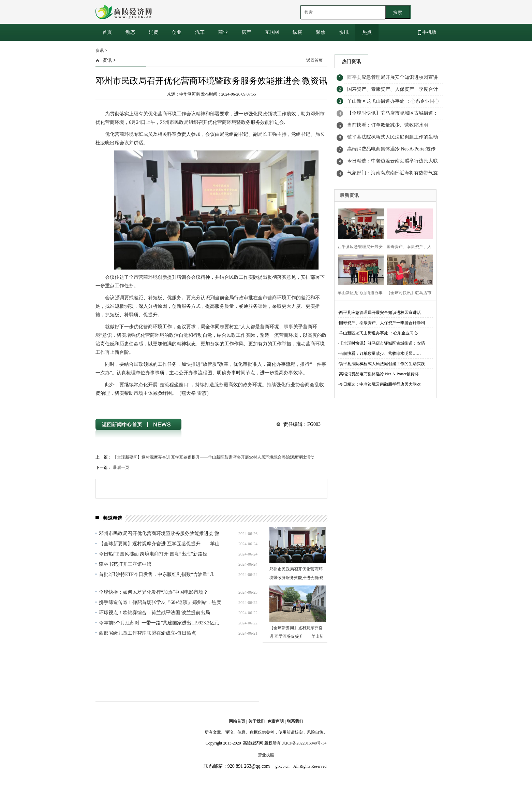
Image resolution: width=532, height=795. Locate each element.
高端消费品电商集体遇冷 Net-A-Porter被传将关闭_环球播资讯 (391, 151)
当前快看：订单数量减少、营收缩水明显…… (380, 353)
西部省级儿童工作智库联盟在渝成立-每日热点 (147, 633)
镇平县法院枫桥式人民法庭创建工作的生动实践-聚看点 (393, 139)
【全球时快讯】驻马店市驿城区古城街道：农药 (382, 343)
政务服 (174, 405)
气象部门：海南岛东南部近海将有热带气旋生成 (393, 175)
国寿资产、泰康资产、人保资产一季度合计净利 (382, 323)
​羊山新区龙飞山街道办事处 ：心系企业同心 (378, 333)
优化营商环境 (155, 405)
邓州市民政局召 (127, 405)
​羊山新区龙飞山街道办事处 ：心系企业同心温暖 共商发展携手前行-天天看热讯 (393, 103)
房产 (246, 32)
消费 (153, 32)
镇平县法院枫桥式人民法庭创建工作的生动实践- (383, 364)
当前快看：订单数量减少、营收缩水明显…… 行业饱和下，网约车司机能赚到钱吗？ (391, 127)
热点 (367, 32)
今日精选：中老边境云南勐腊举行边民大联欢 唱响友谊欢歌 (393, 163)
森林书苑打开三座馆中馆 (125, 564)
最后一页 (121, 467)
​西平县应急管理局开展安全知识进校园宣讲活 (380, 313)
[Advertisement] (385, 232)
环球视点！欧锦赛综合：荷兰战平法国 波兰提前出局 (154, 613)
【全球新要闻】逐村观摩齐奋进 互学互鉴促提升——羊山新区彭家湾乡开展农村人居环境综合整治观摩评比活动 (214, 457)
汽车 (200, 32)
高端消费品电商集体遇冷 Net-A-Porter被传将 (379, 374)
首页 (107, 32)
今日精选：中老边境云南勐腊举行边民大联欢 (380, 384)
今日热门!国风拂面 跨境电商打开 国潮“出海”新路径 (153, 554)
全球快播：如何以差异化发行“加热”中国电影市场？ (153, 592)
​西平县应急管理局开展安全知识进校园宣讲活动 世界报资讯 (393, 79)
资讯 (100, 50)
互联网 (272, 32)
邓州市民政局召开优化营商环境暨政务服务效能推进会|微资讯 (296, 578)
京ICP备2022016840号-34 (304, 743)
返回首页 (314, 60)
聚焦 (321, 32)
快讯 (344, 32)
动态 (130, 32)
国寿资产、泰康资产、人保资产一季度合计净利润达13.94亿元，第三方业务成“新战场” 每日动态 (393, 91)
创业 (177, 32)
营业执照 (266, 755)
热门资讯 (351, 62)
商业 (223, 32)
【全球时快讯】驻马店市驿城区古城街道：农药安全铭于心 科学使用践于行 (393, 115)
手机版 (427, 32)
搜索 (398, 12)
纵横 (297, 32)
